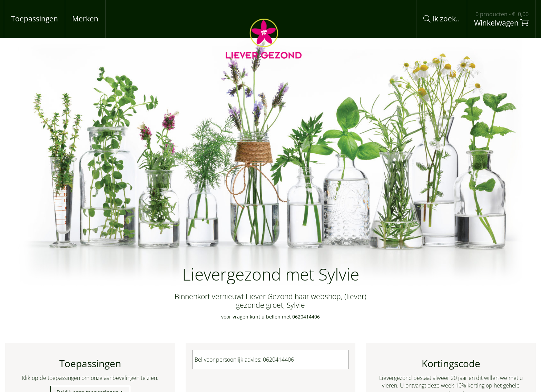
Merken (85, 19)
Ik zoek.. (442, 19)
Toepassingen (35, 19)
